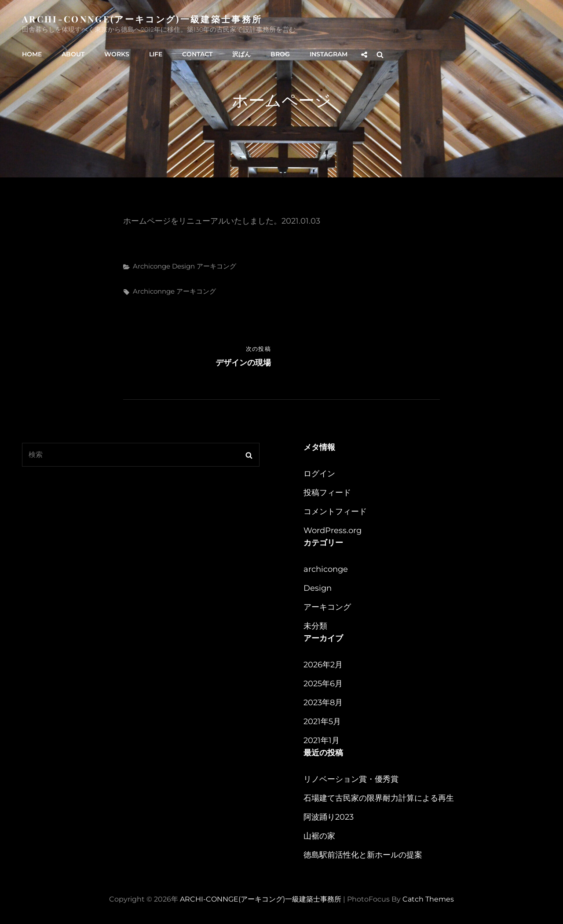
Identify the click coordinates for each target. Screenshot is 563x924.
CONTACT (197, 54)
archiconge (152, 266)
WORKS (117, 54)
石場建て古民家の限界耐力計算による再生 (379, 798)
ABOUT (73, 54)
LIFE (156, 54)
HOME (32, 54)
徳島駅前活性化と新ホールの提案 (363, 855)
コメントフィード (335, 512)
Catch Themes (428, 899)
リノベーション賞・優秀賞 (351, 779)
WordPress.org (333, 530)
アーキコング (216, 266)
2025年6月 (323, 684)
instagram (329, 54)
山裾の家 (319, 836)
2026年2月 (323, 665)
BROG (280, 54)
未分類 (315, 626)
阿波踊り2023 (329, 817)
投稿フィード (327, 493)
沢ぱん (241, 54)
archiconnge (154, 291)
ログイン (319, 474)
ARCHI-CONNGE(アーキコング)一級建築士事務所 (142, 19)
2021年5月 (322, 722)
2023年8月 (323, 703)
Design (183, 266)
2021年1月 (322, 740)
